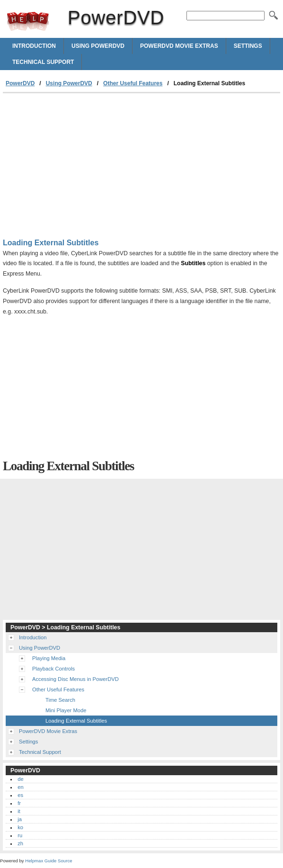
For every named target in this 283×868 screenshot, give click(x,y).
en (20, 787)
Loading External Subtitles (76, 721)
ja (20, 819)
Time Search (60, 700)
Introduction (34, 46)
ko (20, 827)
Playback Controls (53, 669)
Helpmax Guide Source (49, 861)
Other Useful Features (133, 83)
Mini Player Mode (66, 710)
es (20, 795)
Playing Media (49, 658)
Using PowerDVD (98, 46)
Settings (248, 46)
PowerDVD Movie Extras (179, 46)
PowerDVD (28, 21)
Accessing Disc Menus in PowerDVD (75, 679)
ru (20, 835)
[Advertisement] (82, 164)
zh (20, 843)
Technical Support (43, 62)
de (20, 779)
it (19, 811)
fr (19, 803)
